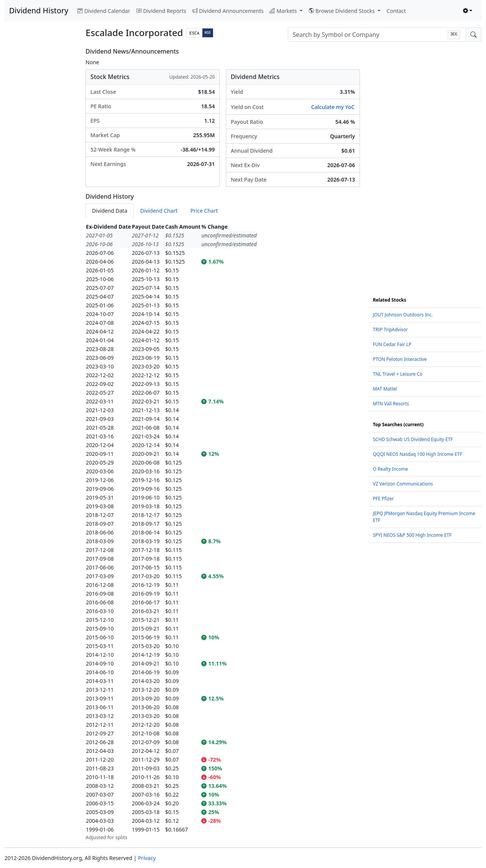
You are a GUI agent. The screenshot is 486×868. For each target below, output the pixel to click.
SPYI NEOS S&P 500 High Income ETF (412, 535)
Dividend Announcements (228, 11)
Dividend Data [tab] (110, 211)
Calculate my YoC (333, 107)
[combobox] (377, 35)
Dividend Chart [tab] (159, 211)
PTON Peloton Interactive (400, 359)
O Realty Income (391, 469)
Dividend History (39, 10)
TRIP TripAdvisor (390, 330)
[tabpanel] (223, 532)
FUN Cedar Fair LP (392, 344)
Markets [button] (284, 11)
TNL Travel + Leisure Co (398, 374)
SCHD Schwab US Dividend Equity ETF (413, 439)
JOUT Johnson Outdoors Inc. (403, 315)
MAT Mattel (385, 389)
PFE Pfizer (383, 499)
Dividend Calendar (104, 11)
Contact (396, 11)
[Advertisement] (40, 162)
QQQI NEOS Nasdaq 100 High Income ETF (417, 454)
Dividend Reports (161, 11)
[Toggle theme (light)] (468, 11)
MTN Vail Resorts (391, 404)
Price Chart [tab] (204, 211)
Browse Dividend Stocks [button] (342, 11)
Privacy (147, 858)
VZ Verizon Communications (403, 484)
